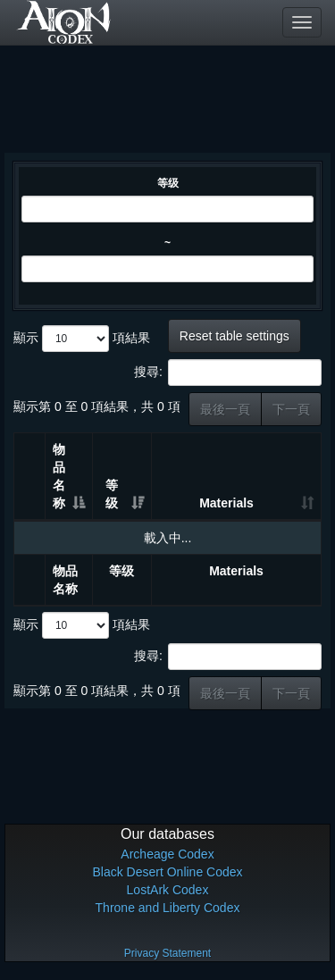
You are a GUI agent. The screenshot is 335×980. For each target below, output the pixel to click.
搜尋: (228, 373)
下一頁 (291, 409)
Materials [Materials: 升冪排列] (226, 503)
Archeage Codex (167, 854)
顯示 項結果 (82, 339)
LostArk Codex (168, 890)
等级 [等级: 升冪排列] (112, 494)
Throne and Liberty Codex (168, 908)
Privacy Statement (167, 953)
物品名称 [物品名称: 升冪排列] (59, 476)
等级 (168, 183)
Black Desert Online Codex (167, 872)
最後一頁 (225, 409)
